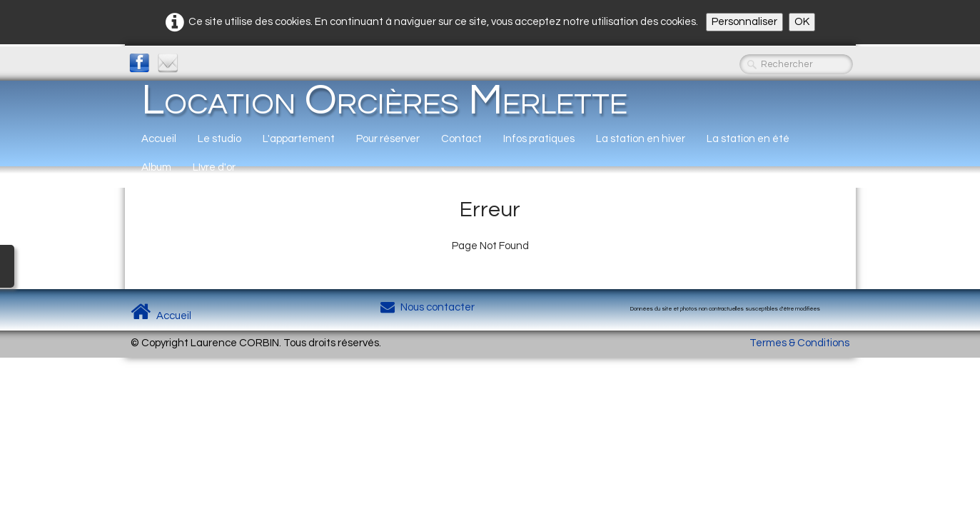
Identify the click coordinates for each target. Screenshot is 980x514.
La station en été (748, 139)
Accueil (159, 139)
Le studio (219, 139)
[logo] (384, 100)
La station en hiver (641, 139)
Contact (461, 139)
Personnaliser (744, 22)
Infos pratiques (539, 139)
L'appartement (299, 139)
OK (802, 22)
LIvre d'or (214, 167)
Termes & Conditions (799, 343)
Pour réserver (388, 139)
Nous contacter (428, 307)
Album (156, 167)
